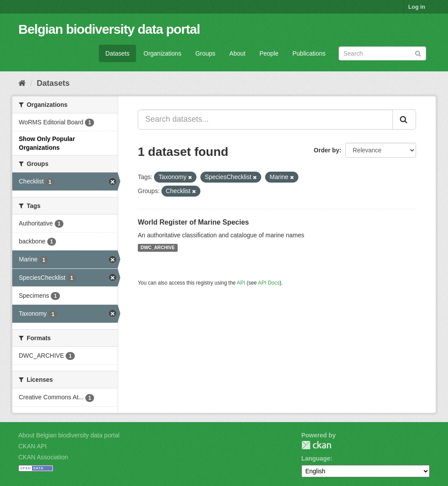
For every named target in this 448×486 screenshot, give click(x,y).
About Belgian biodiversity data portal (69, 435)
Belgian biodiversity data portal (109, 29)
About (237, 53)
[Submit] (418, 53)
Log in (417, 7)
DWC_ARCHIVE (157, 248)
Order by (326, 150)
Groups (205, 53)
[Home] (22, 83)
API (241, 283)
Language (316, 458)
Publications (309, 53)
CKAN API (33, 446)
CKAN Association (43, 457)
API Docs (269, 283)
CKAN (316, 445)
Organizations (162, 53)
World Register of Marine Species (193, 222)
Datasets (117, 53)
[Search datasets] (382, 53)
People (269, 53)
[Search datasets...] (265, 120)
